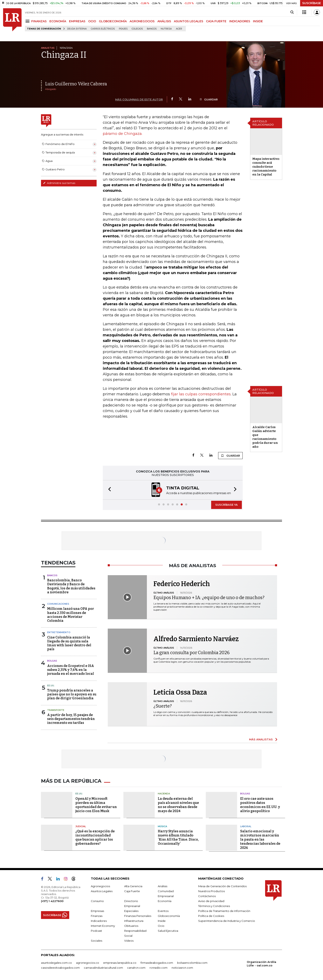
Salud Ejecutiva (168, 931)
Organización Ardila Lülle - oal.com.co (262, 964)
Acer (179, 29)
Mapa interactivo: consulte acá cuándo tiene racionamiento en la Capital (266, 167)
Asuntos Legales (102, 891)
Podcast (96, 931)
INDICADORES (240, 21)
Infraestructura (134, 921)
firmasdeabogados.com (157, 963)
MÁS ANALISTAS (261, 739)
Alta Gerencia (133, 886)
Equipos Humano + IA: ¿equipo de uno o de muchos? (209, 598)
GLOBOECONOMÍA (113, 21)
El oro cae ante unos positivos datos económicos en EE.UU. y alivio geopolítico (260, 805)
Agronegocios (100, 886)
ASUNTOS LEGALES (188, 21)
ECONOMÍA (58, 21)
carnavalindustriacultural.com (103, 968)
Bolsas (52, 661)
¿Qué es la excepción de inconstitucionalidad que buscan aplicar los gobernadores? (95, 837)
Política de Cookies (211, 916)
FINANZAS (39, 21)
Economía (165, 901)
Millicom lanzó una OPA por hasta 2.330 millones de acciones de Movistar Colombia (71, 615)
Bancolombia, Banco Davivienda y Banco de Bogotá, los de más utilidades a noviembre (71, 586)
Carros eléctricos (103, 29)
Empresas (97, 911)
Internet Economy (103, 926)
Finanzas (97, 916)
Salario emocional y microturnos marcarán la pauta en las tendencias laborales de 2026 (260, 839)
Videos (129, 941)
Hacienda (164, 794)
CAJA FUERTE (216, 21)
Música (162, 826)
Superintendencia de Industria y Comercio (227, 921)
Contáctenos (207, 896)
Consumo (97, 901)
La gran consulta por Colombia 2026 (192, 653)
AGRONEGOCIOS (142, 21)
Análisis (163, 886)
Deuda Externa (77, 29)
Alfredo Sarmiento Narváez (196, 639)
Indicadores (99, 921)
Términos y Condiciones (214, 906)
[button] (108, 490)
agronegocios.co (88, 963)
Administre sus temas (59, 183)
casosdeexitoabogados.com (60, 968)
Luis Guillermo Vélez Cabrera (76, 84)
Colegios (137, 29)
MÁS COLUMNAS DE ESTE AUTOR (139, 99)
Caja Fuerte (132, 891)
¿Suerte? (163, 706)
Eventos (163, 911)
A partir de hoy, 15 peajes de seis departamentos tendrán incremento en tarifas (71, 719)
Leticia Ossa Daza (180, 692)
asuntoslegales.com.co (56, 963)
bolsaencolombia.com (192, 963)
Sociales (97, 941)
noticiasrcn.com (182, 968)
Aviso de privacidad (211, 901)
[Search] (292, 12)
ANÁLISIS (164, 21)
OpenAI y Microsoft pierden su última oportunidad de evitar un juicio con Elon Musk (96, 805)
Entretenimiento (59, 632)
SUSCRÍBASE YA (226, 505)
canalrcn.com (136, 968)
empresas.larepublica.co (120, 963)
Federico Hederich (182, 584)
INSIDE (258, 21)
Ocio (161, 926)
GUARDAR (209, 100)
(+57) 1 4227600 (52, 901)
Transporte (56, 710)
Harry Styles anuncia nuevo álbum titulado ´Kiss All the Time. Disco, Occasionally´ (178, 837)
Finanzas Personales (138, 916)
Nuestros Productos (211, 891)
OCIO (92, 21)
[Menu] (28, 21)
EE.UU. (51, 686)
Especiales (131, 911)
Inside (162, 921)
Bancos (152, 29)
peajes (123, 29)
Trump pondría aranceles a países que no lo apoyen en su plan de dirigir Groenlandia (72, 694)
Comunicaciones (58, 604)
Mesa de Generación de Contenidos (222, 886)
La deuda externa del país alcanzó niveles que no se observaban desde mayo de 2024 (178, 805)
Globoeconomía (169, 916)
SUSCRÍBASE (312, 3)
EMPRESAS (77, 21)
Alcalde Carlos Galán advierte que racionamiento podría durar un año (265, 437)
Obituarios (131, 926)
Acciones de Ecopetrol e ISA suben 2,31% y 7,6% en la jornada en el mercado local (71, 670)
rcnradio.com (159, 968)
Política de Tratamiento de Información (224, 911)
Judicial (81, 826)
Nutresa (166, 29)
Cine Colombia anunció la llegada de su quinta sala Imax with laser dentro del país (69, 643)
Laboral (246, 826)
